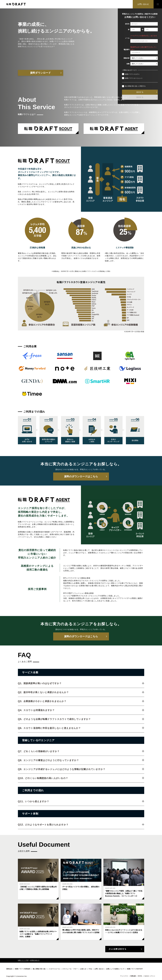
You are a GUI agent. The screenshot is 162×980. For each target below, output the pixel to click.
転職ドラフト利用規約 (23, 969)
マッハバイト (124, 976)
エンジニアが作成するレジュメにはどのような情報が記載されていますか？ (84, 769)
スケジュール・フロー (70, 969)
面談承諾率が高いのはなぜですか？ (84, 683)
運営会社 (9, 969)
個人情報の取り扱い (132, 86)
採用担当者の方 (35, 960)
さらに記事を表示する (117, 949)
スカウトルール (54, 969)
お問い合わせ (143, 4)
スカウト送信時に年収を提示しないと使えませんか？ (84, 728)
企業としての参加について (115, 969)
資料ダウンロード (40, 73)
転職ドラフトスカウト (131, 74)
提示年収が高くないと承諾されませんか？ (84, 692)
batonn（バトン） (150, 976)
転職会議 (133, 976)
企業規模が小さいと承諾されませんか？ (84, 701)
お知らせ (83, 969)
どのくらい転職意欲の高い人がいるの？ (85, 778)
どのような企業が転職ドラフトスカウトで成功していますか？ (84, 719)
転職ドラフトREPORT (135, 969)
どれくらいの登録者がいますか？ (84, 751)
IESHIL (140, 976)
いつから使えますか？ (85, 801)
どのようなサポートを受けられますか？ (85, 825)
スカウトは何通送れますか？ (84, 710)
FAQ (90, 969)
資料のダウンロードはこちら (81, 476)
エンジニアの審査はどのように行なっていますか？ (84, 760)
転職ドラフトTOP (23, 960)
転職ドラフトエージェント (132, 78)
